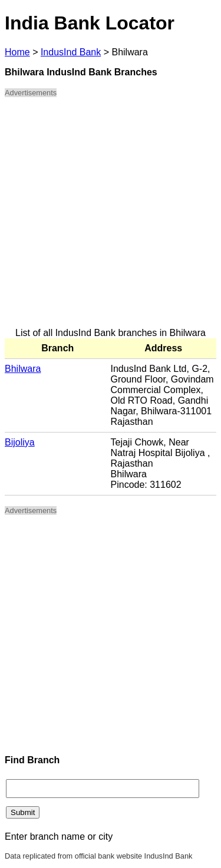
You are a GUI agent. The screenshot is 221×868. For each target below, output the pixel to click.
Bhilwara (23, 369)
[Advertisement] (111, 217)
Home (17, 52)
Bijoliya (20, 442)
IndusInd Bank (71, 52)
